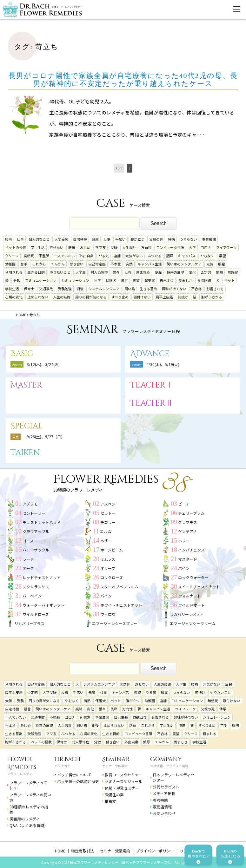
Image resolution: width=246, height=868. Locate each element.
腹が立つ (137, 239)
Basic (22, 354)
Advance (150, 354)
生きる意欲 (148, 289)
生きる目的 (36, 272)
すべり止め (120, 297)
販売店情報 (162, 807)
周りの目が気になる (91, 297)
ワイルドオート (191, 605)
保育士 (29, 289)
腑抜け (183, 297)
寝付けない (142, 297)
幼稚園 (10, 264)
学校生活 (12, 289)
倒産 (158, 272)
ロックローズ (112, 577)
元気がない (134, 256)
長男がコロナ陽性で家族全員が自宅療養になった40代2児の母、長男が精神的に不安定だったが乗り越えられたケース (123, 80)
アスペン (108, 504)
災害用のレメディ (25, 819)
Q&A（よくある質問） (29, 825)
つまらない (188, 239)
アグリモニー (34, 504)
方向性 (146, 247)
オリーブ (108, 568)
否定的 (206, 272)
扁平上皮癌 (164, 297)
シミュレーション (75, 280)
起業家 (150, 280)
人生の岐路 (62, 297)
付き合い (76, 264)
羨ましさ (185, 280)
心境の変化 (14, 297)
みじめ (85, 247)
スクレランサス (36, 587)
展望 (223, 256)
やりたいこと (60, 272)
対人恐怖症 (99, 272)
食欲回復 (204, 280)
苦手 (24, 264)
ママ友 (100, 247)
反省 (128, 272)
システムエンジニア (104, 289)
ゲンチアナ (188, 531)
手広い (120, 239)
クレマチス (188, 522)
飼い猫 (130, 289)
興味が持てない (174, 289)
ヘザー (106, 541)
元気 (210, 264)
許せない (57, 247)
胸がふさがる (212, 297)
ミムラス (108, 559)
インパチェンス (191, 550)
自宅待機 (80, 239)
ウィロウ (108, 614)
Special (27, 426)
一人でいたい (64, 256)
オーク (28, 568)
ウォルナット (189, 596)
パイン (184, 568)
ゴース (28, 541)
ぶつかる (155, 256)
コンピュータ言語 (170, 247)
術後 (80, 289)
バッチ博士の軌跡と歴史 (78, 781)
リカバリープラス (29, 623)
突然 (129, 264)
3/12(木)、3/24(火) (43, 364)
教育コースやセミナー (124, 775)
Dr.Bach (68, 759)
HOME (60, 851)
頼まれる (143, 272)
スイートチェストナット (199, 587)
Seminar (116, 759)
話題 (170, 256)
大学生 (80, 272)
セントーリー (34, 513)
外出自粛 (87, 256)
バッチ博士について (74, 775)
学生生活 (38, 247)
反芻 (107, 239)
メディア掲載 (164, 793)
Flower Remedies (22, 763)
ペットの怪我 (16, 247)
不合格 (196, 289)
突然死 (29, 256)
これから (39, 264)
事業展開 (209, 239)
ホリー (184, 541)
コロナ (206, 247)
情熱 (219, 272)
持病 (171, 239)
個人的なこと (39, 239)
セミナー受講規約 (115, 851)
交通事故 (46, 289)
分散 (17, 280)
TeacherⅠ (152, 385)
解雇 (222, 264)
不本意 (116, 264)
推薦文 (110, 801)
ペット (229, 280)
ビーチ (184, 504)
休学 (97, 280)
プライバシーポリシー (155, 851)
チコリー (108, 522)
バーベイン (32, 596)
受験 (114, 247)
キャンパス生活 (150, 264)
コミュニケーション (41, 280)
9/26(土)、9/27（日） (46, 437)
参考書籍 (160, 800)
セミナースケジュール (123, 781)
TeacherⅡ (152, 403)
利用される (14, 272)
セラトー (108, 513)
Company (166, 759)
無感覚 (233, 272)
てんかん (58, 264)
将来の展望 (175, 272)
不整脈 (44, 256)
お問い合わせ (164, 813)
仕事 (20, 239)
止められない (38, 297)
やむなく (207, 256)
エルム (106, 531)
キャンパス (187, 256)
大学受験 (61, 239)
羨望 (136, 280)
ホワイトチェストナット (121, 605)
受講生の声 (114, 795)
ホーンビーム (112, 550)
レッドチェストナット (42, 577)
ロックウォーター (193, 577)
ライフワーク (226, 247)
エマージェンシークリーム (193, 623)
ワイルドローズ (36, 614)
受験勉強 (65, 289)
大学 (192, 247)
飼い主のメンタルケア (184, 264)
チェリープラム (191, 513)
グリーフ (12, 256)
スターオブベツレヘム (119, 587)
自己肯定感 (97, 264)
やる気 (104, 256)
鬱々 (116, 272)
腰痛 (72, 247)
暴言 (124, 280)
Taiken (25, 453)
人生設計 (129, 247)
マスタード (188, 559)
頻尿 (95, 239)
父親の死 (156, 239)
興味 (9, 239)
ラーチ (28, 559)
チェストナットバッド (42, 522)
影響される (215, 289)
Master (26, 385)
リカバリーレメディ (187, 614)
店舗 (117, 256)
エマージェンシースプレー (115, 623)
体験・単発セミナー (122, 788)
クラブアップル (36, 531)
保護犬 (111, 280)
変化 (192, 272)
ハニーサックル (36, 550)
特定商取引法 (83, 851)
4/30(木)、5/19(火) (163, 364)
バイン (106, 596)
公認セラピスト (166, 787)
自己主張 (167, 280)
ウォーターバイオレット (43, 605)
